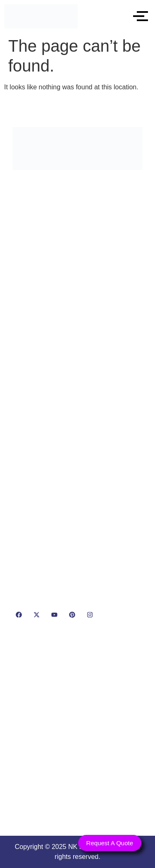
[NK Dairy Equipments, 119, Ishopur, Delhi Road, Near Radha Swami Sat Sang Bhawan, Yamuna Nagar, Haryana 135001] (77, 731)
